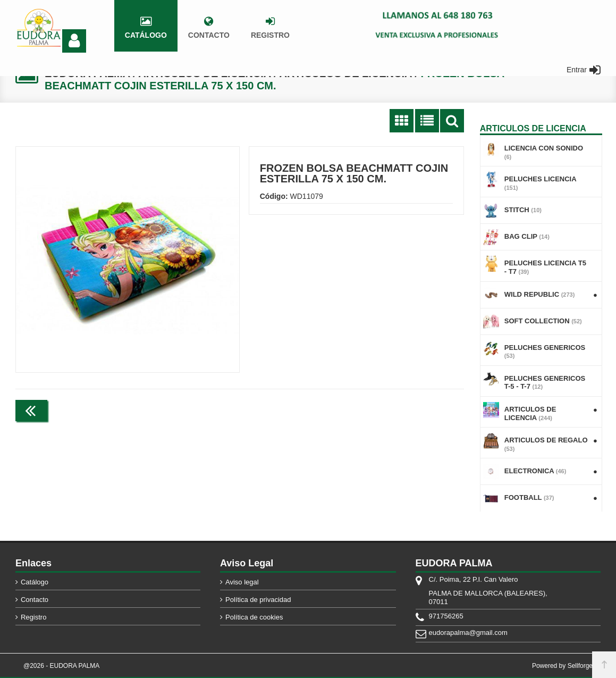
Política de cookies (254, 617)
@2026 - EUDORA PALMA (61, 666)
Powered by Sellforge (562, 666)
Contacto (35, 600)
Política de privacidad (258, 600)
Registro (33, 617)
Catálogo (35, 582)
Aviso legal (242, 582)
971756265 (446, 616)
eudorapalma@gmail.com (468, 633)
